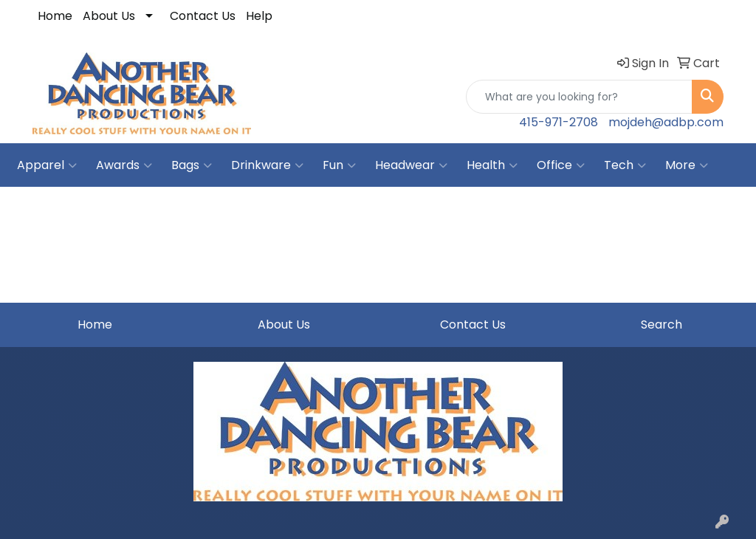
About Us (109, 16)
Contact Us (203, 16)
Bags (192, 165)
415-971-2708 (559, 122)
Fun (339, 165)
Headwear (411, 165)
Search (661, 325)
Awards (124, 165)
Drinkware (267, 165)
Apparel (47, 165)
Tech (625, 165)
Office (561, 165)
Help (259, 16)
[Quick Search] (579, 97)
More (687, 165)
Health (492, 165)
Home (55, 16)
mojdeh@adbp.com (666, 122)
